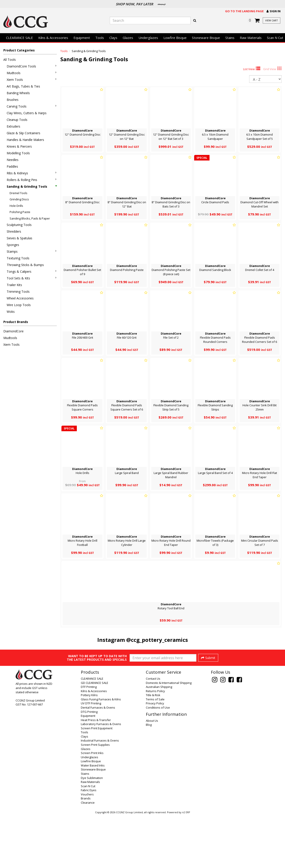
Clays (113, 38)
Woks (11, 312)
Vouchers (87, 847)
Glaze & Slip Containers (23, 133)
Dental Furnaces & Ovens (98, 760)
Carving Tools (32, 106)
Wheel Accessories (20, 298)
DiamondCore (13, 331)
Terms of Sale (155, 752)
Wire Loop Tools (19, 305)
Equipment (82, 38)
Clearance (88, 855)
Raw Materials (251, 38)
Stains (230, 38)
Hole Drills (16, 206)
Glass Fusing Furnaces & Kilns (101, 752)
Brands (86, 851)
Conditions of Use (158, 760)
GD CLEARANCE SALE (95, 735)
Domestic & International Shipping (169, 735)
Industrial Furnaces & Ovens (100, 793)
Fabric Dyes (89, 843)
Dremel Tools (18, 193)
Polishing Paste (20, 212)
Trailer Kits (14, 285)
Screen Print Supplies (95, 797)
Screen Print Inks (92, 805)
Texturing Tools (18, 258)
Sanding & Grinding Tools (32, 186)
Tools (100, 38)
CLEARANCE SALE (19, 38)
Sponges (13, 245)
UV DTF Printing (91, 756)
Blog (149, 777)
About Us (152, 773)
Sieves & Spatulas (19, 238)
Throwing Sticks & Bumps (25, 265)
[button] (274, 11)
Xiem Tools (32, 80)
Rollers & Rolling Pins (32, 180)
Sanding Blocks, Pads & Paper (30, 218)
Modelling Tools (18, 153)
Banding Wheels (18, 93)
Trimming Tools (18, 292)
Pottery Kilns (89, 748)
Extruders (13, 126)
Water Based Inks (93, 818)
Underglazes (148, 38)
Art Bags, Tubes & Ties (23, 86)
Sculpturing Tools (19, 225)
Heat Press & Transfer (96, 772)
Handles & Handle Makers (25, 140)
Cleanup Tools (17, 120)
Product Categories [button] (19, 50)
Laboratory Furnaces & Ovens (101, 777)
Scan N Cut (88, 839)
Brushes (13, 100)
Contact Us (153, 731)
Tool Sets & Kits (32, 278)
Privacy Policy (155, 756)
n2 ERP (186, 865)
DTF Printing (89, 739)
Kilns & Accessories (53, 38)
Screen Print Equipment (97, 781)
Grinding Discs (19, 199)
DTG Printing (89, 764)
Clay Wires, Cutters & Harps (27, 113)
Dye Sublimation (92, 830)
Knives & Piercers (19, 146)
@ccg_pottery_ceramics (157, 640)
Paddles (12, 166)
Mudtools (32, 73)
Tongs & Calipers (32, 271)
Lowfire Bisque (175, 38)
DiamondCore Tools (32, 66)
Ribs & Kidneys (32, 173)
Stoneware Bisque (206, 38)
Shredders (14, 231)
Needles (13, 160)
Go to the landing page (244, 11)
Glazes (128, 38)
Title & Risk (153, 748)
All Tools (10, 60)
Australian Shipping (159, 739)
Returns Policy (155, 744)
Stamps (32, 251)
